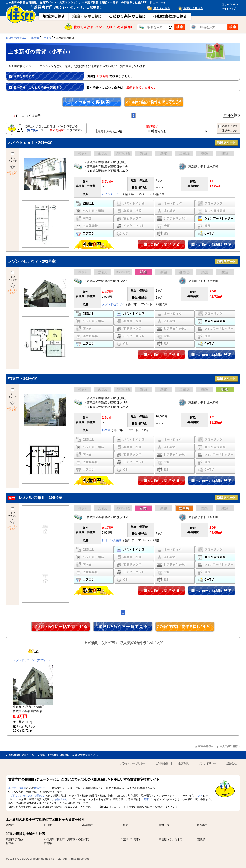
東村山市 (164, 825)
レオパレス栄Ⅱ (112, 540)
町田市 (48, 825)
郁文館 (106, 430)
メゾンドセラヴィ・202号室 (32, 261)
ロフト (199, 796)
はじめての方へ (230, 4)
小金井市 (87, 825)
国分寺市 (202, 825)
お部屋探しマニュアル (21, 755)
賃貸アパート (42, 788)
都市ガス (149, 799)
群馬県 (48, 843)
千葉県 (125, 839)
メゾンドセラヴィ (113, 304)
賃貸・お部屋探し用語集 (54, 755)
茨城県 (201, 839)
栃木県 (10, 843)
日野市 (125, 825)
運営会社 (231, 763)
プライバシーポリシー (133, 763)
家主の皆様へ (206, 746)
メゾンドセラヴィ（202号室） (32, 660)
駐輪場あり (61, 799)
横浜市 (61, 839)
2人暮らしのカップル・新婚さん (27, 796)
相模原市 (83, 839)
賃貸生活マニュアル (86, 755)
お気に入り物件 (193, 8)
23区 (19, 839)
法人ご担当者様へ (230, 746)
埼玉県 (163, 839)
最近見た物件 (162, 8)
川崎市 (71, 839)
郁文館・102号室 (22, 379)
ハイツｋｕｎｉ (112, 194)
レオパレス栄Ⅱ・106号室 (41, 498)
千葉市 (135, 839)
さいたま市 (176, 839)
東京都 (10, 839)
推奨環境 (183, 763)
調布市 (10, 825)
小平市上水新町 (17, 788)
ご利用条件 (162, 763)
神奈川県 (49, 839)
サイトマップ (229, 9)
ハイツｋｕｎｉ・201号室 (30, 143)
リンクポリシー (207, 763)
